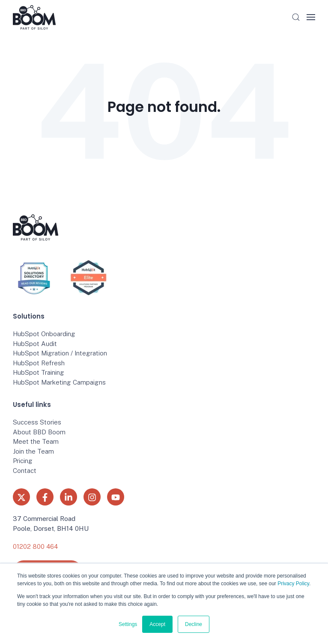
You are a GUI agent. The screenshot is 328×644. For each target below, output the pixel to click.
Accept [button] (157, 624)
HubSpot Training (39, 372)
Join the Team (33, 451)
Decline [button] (194, 624)
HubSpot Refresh (39, 363)
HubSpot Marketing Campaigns (59, 382)
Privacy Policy (293, 584)
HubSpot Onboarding (44, 334)
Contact (25, 471)
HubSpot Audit (35, 344)
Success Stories (37, 422)
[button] (296, 17)
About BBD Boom (39, 432)
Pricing (23, 461)
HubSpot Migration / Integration (60, 353)
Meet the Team (36, 441)
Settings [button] (128, 624)
